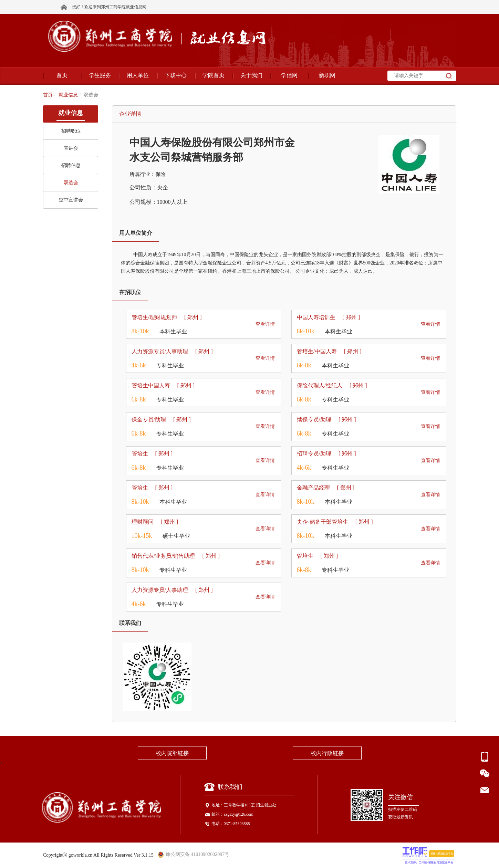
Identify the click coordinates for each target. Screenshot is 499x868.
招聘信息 (71, 165)
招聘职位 (71, 131)
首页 (48, 95)
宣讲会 (71, 148)
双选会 (71, 183)
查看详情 (265, 324)
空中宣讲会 (71, 200)
